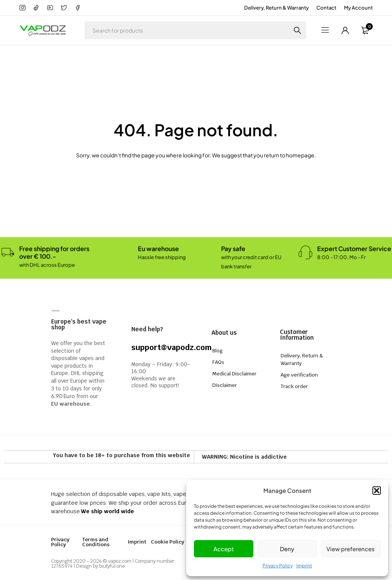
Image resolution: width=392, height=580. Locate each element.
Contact (326, 8)
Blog (218, 351)
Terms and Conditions (96, 542)
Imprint (304, 566)
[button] (377, 491)
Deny (287, 549)
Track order (294, 386)
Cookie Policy (168, 542)
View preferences (351, 549)
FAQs (218, 362)
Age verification (299, 375)
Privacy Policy (278, 566)
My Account (358, 8)
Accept (224, 549)
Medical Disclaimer (234, 374)
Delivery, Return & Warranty (276, 8)
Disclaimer (225, 385)
